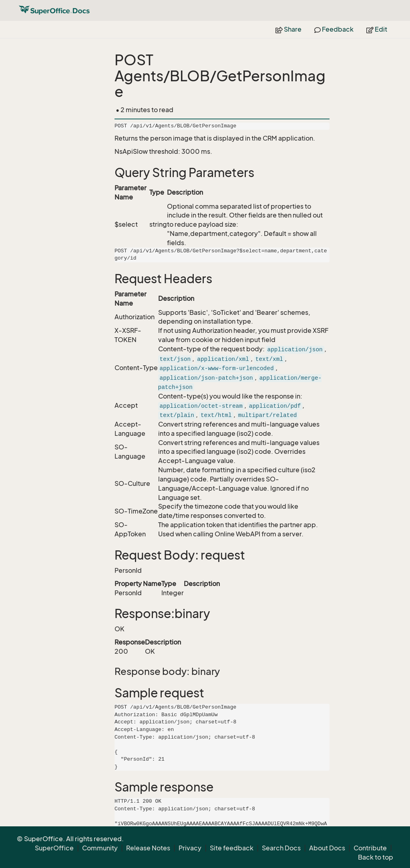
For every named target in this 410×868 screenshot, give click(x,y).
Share (288, 29)
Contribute (370, 848)
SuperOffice (54, 848)
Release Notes (148, 848)
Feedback (334, 29)
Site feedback (232, 848)
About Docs (327, 848)
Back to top (376, 857)
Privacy (190, 848)
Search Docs (281, 848)
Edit (377, 29)
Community (100, 848)
